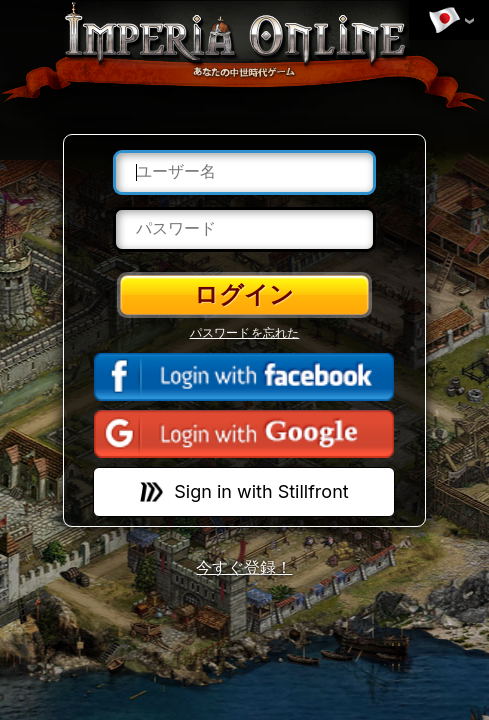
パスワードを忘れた (245, 333)
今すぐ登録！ (244, 567)
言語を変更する (444, 21)
